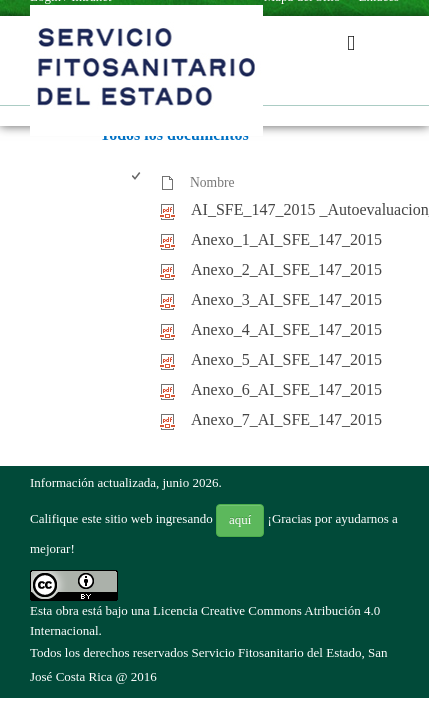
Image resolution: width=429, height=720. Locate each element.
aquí (240, 519)
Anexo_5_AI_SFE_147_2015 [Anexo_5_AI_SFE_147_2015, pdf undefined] (286, 359)
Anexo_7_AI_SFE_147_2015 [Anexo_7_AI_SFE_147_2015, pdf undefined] (286, 419)
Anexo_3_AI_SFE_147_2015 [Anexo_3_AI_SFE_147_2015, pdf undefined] (286, 299)
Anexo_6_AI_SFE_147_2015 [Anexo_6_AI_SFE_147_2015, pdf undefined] (286, 389)
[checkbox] (137, 183)
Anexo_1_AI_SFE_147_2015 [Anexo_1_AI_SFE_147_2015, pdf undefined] (286, 239)
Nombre (212, 182)
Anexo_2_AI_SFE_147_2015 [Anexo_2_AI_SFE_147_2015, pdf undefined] (286, 269)
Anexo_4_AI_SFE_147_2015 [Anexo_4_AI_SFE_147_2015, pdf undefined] (286, 329)
